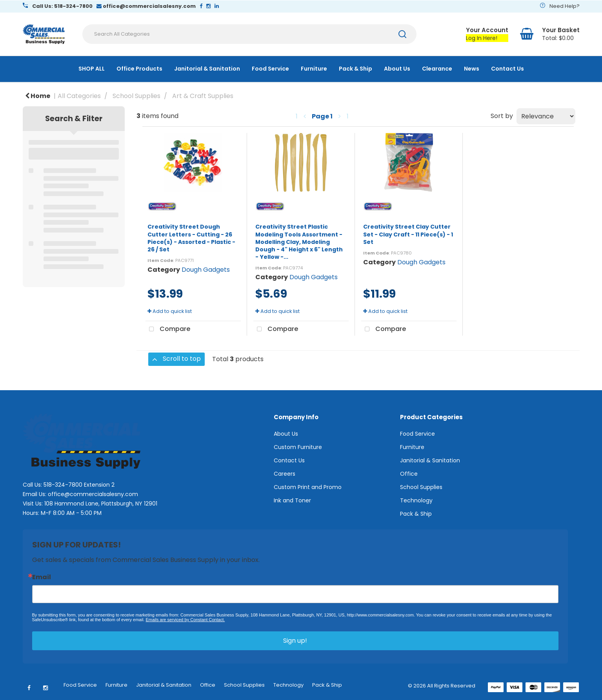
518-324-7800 (63, 485)
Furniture (314, 69)
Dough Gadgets (206, 270)
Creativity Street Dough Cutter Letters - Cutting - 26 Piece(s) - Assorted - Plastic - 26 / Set (191, 238)
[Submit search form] (402, 34)
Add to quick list (170, 311)
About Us (397, 69)
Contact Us (507, 69)
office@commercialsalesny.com (93, 494)
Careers (285, 474)
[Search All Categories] (249, 34)
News (472, 69)
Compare (168, 329)
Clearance (437, 69)
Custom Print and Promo (308, 487)
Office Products (139, 69)
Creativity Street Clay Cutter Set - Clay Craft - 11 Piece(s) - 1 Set (408, 234)
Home (38, 96)
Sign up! (295, 641)
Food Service (270, 69)
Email (42, 577)
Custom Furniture (298, 447)
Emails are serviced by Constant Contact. (185, 620)
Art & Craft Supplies (203, 96)
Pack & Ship (356, 69)
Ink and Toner (292, 500)
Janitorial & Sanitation (207, 69)
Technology (416, 500)
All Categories (79, 96)
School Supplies (136, 96)
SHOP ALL (92, 69)
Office (409, 474)
